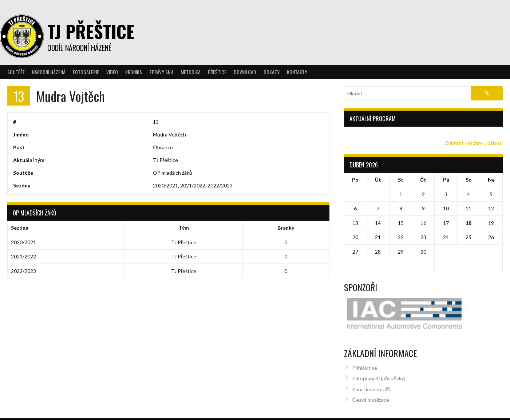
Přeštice (217, 72)
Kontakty (297, 72)
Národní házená (49, 72)
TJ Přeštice (91, 31)
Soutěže (16, 72)
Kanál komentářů (371, 375)
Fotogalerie (86, 72)
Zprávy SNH (161, 72)
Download (245, 72)
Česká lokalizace (370, 386)
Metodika (191, 72)
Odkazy (272, 72)
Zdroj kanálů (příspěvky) (379, 364)
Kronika (134, 72)
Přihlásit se (365, 354)
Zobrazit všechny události (474, 143)
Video (112, 72)
